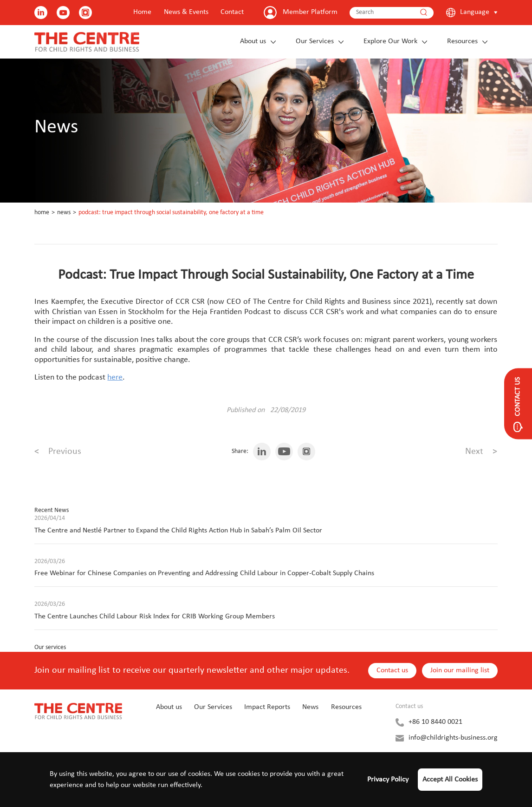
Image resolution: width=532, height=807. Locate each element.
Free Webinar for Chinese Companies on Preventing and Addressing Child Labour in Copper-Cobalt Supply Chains (204, 573)
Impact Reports (267, 707)
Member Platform (310, 12)
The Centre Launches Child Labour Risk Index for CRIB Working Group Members (155, 617)
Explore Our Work (390, 41)
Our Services (315, 41)
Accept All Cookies (450, 780)
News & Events (186, 12)
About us (253, 41)
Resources (462, 41)
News (64, 213)
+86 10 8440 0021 (435, 722)
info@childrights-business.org (453, 738)
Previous (58, 452)
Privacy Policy (388, 780)
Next (481, 452)
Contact (232, 12)
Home (142, 12)
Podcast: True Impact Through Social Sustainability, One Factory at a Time (171, 213)
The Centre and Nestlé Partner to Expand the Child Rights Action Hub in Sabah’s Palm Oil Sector (178, 531)
